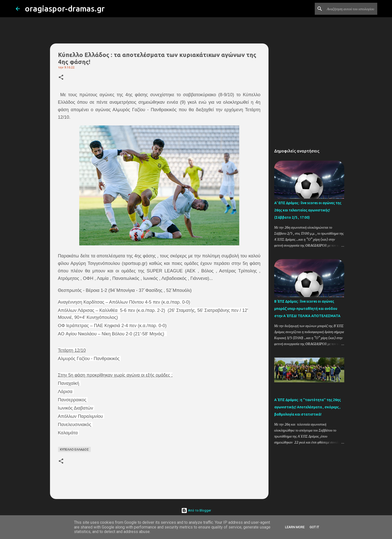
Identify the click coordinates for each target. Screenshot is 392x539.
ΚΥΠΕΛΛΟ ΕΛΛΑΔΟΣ (74, 449)
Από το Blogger (196, 510)
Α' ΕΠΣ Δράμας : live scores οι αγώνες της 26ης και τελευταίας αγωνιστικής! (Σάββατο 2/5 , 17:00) (308, 210)
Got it (314, 527)
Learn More (295, 527)
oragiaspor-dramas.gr (65, 8)
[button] (61, 78)
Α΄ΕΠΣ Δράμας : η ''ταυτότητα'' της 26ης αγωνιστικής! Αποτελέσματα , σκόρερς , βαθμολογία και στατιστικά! (307, 407)
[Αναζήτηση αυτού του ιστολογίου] (351, 9)
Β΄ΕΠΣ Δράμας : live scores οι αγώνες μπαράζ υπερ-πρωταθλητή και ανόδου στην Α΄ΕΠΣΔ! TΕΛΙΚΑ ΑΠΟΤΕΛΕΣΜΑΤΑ (307, 309)
